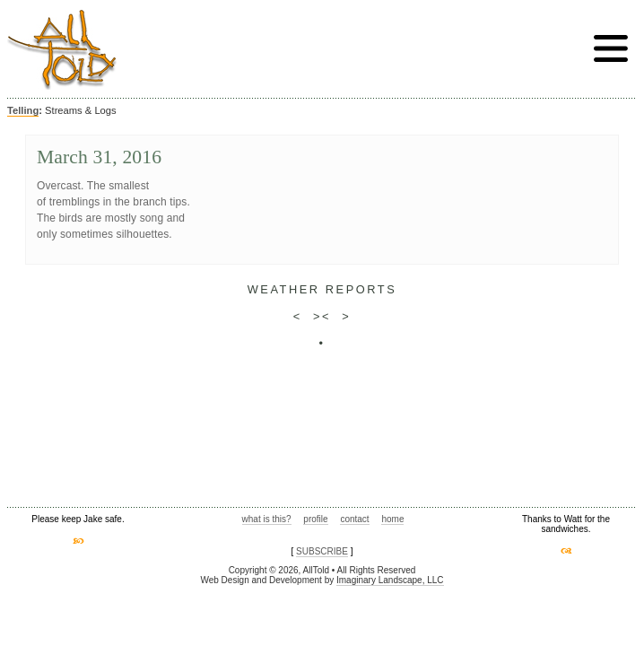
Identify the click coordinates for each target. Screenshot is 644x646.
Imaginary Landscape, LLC (390, 580)
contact (354, 519)
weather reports (322, 289)
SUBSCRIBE (322, 551)
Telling (23, 110)
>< (322, 316)
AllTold (62, 50)
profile (315, 519)
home (392, 519)
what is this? (267, 519)
